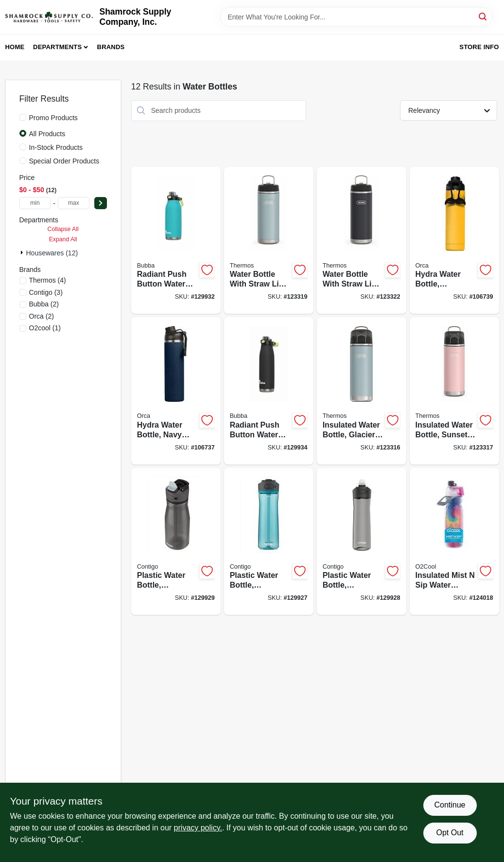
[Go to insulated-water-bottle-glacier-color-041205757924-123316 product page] (362, 391)
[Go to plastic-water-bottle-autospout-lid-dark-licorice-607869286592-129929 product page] (176, 542)
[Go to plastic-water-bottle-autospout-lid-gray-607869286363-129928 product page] (362, 542)
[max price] (74, 203)
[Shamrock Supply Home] (49, 17)
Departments (57, 47)
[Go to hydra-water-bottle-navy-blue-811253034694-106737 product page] (176, 391)
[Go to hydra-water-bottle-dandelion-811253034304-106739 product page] (454, 241)
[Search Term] (356, 17)
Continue (450, 805)
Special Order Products (64, 161)
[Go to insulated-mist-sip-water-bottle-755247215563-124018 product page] (454, 542)
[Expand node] (23, 252)
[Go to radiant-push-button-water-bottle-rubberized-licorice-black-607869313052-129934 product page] (269, 391)
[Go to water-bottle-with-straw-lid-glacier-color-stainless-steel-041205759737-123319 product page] (269, 241)
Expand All (63, 239)
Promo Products (53, 118)
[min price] (35, 203)
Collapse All (63, 229)
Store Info (479, 47)
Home (15, 47)
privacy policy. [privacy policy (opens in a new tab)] (198, 828)
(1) (45, 328)
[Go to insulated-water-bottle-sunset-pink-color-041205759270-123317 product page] (454, 391)
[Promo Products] (23, 117)
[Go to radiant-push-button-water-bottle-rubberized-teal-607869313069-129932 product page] (176, 241)
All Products (47, 134)
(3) (46, 292)
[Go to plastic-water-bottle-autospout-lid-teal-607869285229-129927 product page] (269, 542)
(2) (44, 304)
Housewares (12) (52, 253)
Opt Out (450, 833)
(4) (48, 280)
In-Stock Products (56, 147)
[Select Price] (101, 203)
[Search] (483, 16)
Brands (111, 47)
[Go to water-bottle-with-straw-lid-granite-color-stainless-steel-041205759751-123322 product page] (362, 241)
